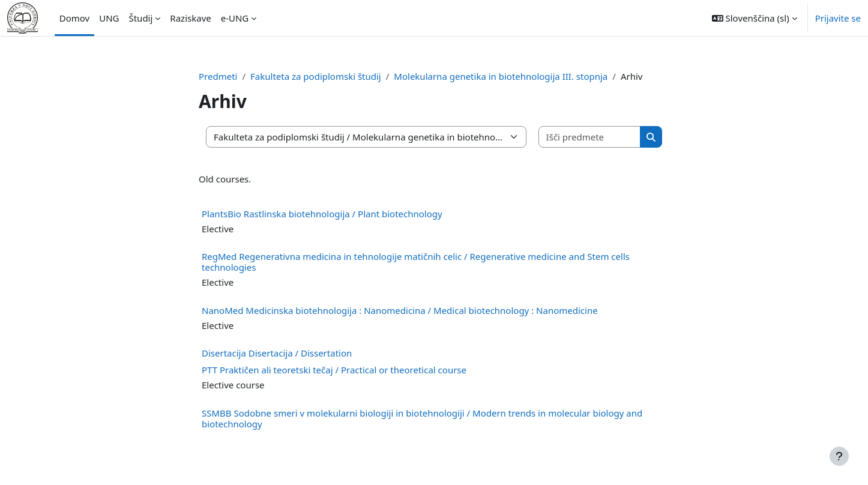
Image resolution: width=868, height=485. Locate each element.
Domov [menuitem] (74, 18)
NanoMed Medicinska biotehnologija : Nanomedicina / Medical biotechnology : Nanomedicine (400, 310)
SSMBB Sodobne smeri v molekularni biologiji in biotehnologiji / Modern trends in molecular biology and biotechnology (422, 418)
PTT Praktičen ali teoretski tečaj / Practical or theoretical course (334, 370)
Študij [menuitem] (140, 18)
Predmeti (218, 76)
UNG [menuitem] (109, 18)
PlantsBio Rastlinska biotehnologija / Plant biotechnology (322, 214)
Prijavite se (838, 18)
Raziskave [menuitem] (190, 18)
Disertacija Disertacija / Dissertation (277, 353)
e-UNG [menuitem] (235, 18)
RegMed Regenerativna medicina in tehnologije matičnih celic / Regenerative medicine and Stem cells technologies (416, 262)
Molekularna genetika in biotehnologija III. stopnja (501, 76)
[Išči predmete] (590, 137)
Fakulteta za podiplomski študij (316, 76)
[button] (755, 18)
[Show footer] (839, 456)
